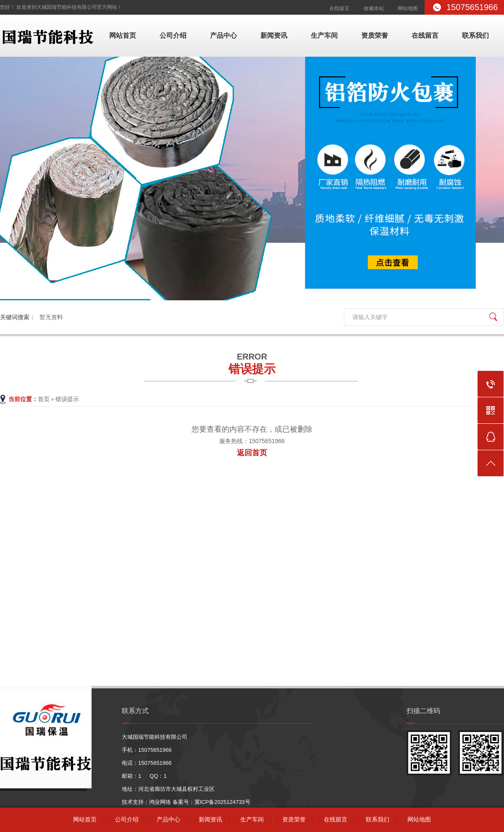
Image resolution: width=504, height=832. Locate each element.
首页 (44, 399)
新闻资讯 (274, 35)
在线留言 (339, 8)
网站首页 (123, 35)
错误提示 (252, 362)
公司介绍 (173, 35)
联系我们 (475, 35)
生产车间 (324, 35)
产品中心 (223, 35)
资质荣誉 (375, 35)
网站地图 (408, 8)
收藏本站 (374, 8)
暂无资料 (51, 317)
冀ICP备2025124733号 (222, 802)
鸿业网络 (160, 802)
